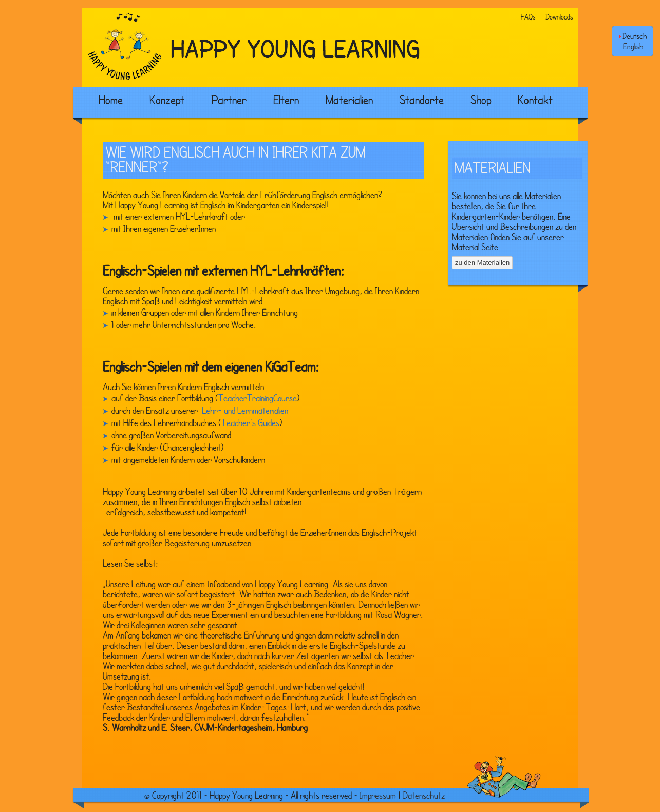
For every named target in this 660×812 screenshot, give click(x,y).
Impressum (378, 795)
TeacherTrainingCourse (258, 398)
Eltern (286, 100)
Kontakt (535, 100)
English (633, 46)
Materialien (349, 100)
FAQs (528, 17)
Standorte (422, 100)
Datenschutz (424, 795)
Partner (229, 100)
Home (111, 100)
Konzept (167, 100)
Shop (481, 100)
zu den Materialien (482, 263)
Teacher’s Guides (250, 422)
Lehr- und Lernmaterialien (244, 410)
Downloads (559, 17)
